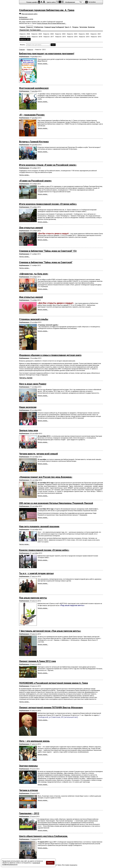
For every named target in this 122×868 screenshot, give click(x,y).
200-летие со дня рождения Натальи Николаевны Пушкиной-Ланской (56, 503)
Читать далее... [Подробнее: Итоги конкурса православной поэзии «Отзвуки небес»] (43, 222)
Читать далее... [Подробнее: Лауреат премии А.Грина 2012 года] (43, 673)
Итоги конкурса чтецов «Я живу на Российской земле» (48, 165)
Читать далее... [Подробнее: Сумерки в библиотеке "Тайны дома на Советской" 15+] (24, 257)
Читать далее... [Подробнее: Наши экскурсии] (43, 421)
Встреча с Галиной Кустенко (34, 142)
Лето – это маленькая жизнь (34, 741)
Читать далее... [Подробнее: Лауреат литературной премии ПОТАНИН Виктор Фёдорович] (43, 720)
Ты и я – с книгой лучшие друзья (36, 573)
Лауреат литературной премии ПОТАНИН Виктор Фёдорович (51, 708)
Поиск (53, 45)
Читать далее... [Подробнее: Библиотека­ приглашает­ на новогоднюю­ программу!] (43, 64)
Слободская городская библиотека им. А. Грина (47, 10)
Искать (22, 45)
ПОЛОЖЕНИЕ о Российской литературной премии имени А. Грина (53, 683)
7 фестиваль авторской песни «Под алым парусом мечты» (50, 631)
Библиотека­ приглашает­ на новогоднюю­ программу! (47, 54)
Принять (50, 863)
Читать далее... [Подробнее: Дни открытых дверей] (43, 240)
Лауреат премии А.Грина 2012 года (37, 661)
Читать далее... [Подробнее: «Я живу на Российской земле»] (43, 194)
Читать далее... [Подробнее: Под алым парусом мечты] (43, 608)
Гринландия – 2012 (29, 813)
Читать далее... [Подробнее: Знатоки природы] (43, 785)
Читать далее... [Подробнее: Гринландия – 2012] (43, 830)
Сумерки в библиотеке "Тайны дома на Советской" (46, 262)
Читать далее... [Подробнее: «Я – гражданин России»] (43, 128)
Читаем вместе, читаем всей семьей (38, 454)
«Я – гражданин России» (32, 115)
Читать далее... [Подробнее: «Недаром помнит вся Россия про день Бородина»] (43, 496)
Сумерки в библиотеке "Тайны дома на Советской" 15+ (48, 251)
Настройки (92, 2)
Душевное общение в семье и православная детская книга (50, 355)
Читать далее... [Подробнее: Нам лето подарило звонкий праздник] (24, 544)
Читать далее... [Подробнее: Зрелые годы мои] (43, 442)
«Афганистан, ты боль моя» (34, 274)
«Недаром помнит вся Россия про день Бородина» (46, 477)
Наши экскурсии (28, 407)
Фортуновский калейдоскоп (34, 88)
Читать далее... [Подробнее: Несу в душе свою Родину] (43, 396)
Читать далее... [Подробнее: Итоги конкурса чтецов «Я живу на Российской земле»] (24, 175)
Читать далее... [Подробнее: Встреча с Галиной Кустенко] (43, 152)
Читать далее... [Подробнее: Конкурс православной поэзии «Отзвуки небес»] (43, 560)
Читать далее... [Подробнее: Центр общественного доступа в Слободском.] (43, 848)
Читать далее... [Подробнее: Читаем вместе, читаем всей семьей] (43, 464)
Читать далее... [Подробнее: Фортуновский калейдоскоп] (43, 102)
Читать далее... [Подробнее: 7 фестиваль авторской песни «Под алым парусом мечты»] (43, 644)
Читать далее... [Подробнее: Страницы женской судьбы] (43, 331)
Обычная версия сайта (29, 14)
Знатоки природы (28, 766)
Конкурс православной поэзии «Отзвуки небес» (44, 550)
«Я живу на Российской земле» (35, 181)
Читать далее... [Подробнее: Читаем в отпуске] (43, 800)
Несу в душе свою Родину (33, 384)
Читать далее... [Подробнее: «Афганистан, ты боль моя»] (43, 289)
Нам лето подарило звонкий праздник (39, 526)
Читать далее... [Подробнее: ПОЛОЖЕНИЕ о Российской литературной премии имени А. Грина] (24, 702)
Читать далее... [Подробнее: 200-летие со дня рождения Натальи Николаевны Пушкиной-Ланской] (43, 518)
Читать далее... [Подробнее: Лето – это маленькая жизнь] (43, 755)
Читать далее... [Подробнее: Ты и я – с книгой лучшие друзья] (43, 583)
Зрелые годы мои (28, 430)
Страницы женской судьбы (34, 319)
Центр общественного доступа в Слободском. (43, 836)
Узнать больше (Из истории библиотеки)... (52, 23)
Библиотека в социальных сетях (26, 18)
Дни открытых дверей (31, 228)
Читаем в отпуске (28, 790)
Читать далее (26, 378)
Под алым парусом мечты (33, 598)
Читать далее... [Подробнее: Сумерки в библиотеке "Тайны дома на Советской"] (24, 268)
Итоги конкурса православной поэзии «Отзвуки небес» (48, 204)
